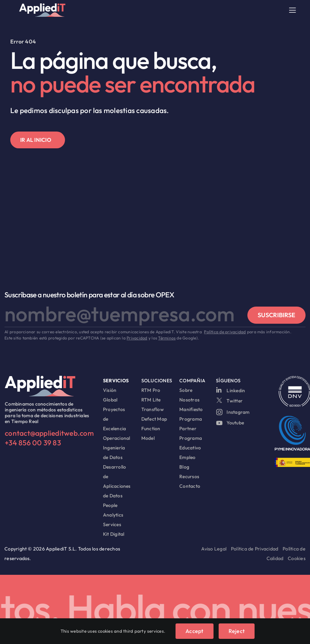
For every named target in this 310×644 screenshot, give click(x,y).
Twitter (235, 400)
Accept (194, 631)
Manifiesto (191, 409)
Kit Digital (114, 534)
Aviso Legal (214, 549)
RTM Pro (151, 390)
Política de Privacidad (255, 549)
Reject (237, 631)
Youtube (235, 421)
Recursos (189, 476)
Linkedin (236, 391)
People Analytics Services (113, 515)
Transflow (153, 409)
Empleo (187, 457)
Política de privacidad (225, 332)
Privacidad (137, 338)
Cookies (297, 558)
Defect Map (154, 419)
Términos (167, 338)
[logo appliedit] (42, 6)
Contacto (190, 486)
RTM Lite (151, 400)
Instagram (238, 411)
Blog (184, 467)
